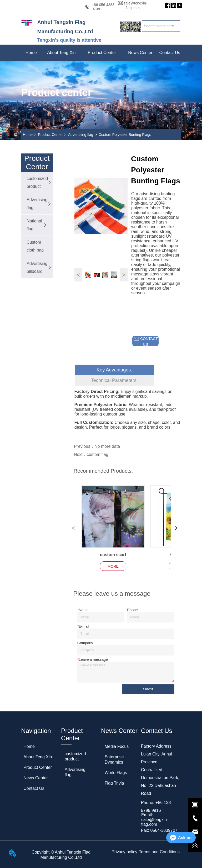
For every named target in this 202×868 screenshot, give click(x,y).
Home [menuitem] (31, 53)
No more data (107, 446)
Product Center (50, 135)
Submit (148, 689)
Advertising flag (81, 135)
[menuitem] (61, 53)
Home (28, 135)
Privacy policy (124, 852)
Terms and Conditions (159, 852)
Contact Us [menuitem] (170, 53)
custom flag (98, 454)
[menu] (101, 53)
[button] (61, 53)
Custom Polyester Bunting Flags (125, 135)
